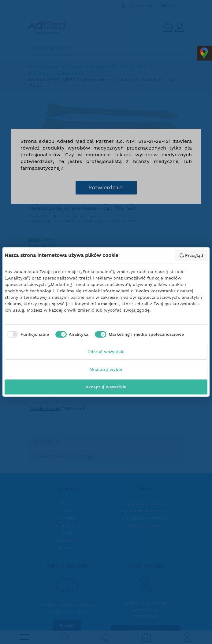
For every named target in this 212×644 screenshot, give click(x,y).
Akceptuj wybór (106, 369)
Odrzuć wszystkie (106, 352)
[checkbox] (27, 335)
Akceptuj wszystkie (106, 387)
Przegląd (191, 255)
